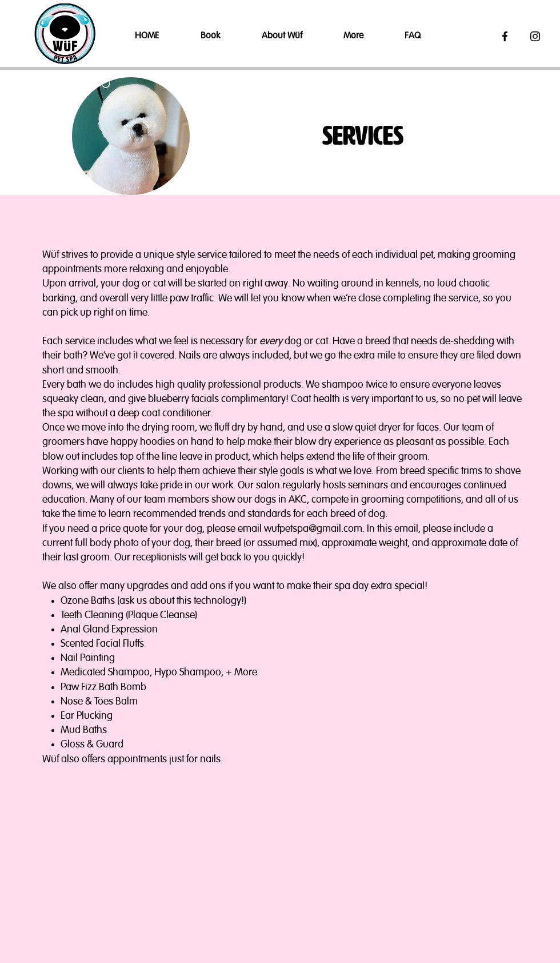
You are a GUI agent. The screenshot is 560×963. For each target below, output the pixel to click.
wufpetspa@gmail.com (313, 529)
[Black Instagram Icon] (535, 36)
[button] (223, 36)
